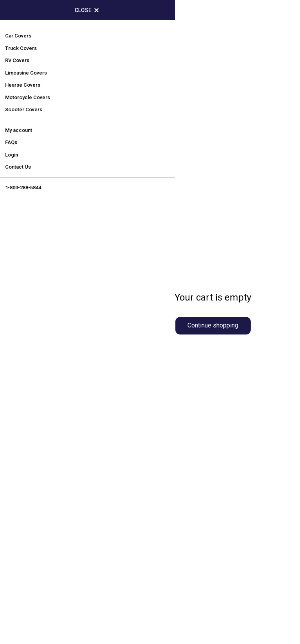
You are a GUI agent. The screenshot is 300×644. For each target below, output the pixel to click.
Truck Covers (180, 371)
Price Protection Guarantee (201, 500)
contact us (197, 153)
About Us (26, 500)
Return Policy (32, 535)
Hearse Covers (182, 406)
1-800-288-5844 (56, 355)
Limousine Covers (187, 388)
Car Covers (176, 353)
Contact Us (29, 570)
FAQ (18, 518)
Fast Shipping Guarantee (197, 535)
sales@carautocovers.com (65, 370)
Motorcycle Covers (188, 441)
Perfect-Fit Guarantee (192, 518)
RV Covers (175, 423)
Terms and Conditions (46, 553)
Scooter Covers (183, 458)
